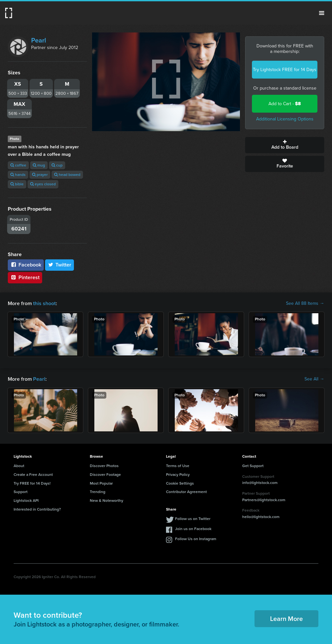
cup (57, 165)
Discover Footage (105, 475)
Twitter (60, 265)
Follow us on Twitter (193, 519)
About (19, 466)
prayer (40, 175)
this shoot (44, 303)
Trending (98, 492)
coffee (18, 165)
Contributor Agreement (186, 492)
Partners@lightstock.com (264, 500)
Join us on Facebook (193, 529)
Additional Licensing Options (285, 119)
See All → (314, 379)
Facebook (26, 265)
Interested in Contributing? (37, 509)
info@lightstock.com (260, 483)
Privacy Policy (178, 475)
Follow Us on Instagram (196, 539)
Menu (322, 13)
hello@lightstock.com (261, 517)
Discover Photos (104, 466)
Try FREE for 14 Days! (32, 483)
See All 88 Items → (305, 303)
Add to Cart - (285, 104)
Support (21, 492)
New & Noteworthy (107, 501)
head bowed (67, 175)
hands (18, 175)
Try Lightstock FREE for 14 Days (285, 70)
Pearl (39, 40)
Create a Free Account (33, 475)
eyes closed (43, 184)
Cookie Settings (180, 483)
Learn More (286, 619)
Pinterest (25, 277)
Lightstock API (26, 501)
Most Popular (101, 483)
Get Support (253, 466)
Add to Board (285, 145)
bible (17, 184)
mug (39, 165)
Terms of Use (178, 466)
